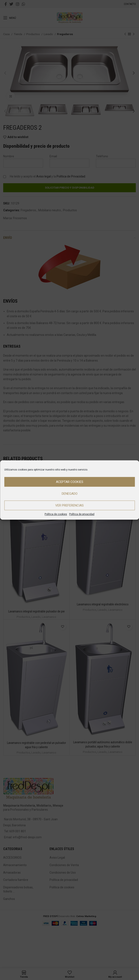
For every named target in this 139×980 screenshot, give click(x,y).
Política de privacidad (82, 514)
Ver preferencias (69, 505)
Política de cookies (56, 514)
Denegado (70, 494)
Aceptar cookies (70, 482)
